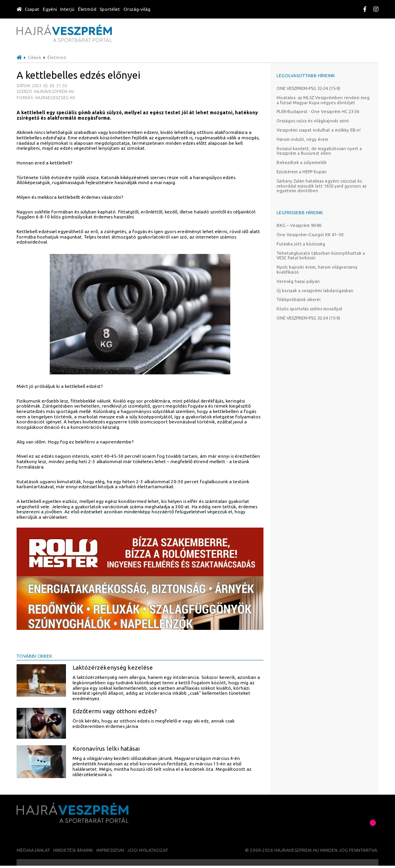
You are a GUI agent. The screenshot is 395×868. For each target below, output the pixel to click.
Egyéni (50, 9)
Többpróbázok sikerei (299, 299)
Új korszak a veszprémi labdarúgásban (315, 291)
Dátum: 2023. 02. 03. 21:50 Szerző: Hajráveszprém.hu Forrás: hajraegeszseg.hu (46, 92)
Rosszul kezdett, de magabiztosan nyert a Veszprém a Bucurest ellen (319, 151)
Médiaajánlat (33, 850)
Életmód (87, 9)
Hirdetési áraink (73, 850)
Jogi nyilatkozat (148, 850)
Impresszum (110, 850)
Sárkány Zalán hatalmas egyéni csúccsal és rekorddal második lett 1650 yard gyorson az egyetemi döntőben (322, 186)
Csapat (32, 9)
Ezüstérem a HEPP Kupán (302, 172)
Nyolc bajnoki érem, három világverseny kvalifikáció (317, 270)
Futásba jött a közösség (301, 244)
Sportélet (110, 9)
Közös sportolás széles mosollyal (309, 309)
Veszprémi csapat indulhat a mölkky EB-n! (319, 130)
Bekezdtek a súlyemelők (302, 162)
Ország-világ (137, 9)
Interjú (67, 9)
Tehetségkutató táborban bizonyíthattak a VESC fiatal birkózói (321, 256)
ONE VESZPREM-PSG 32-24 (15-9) (308, 88)
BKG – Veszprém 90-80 (299, 225)
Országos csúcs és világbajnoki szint (313, 121)
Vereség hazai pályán (298, 281)
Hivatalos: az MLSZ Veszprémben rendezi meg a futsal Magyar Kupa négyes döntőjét (323, 100)
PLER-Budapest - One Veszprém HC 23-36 (318, 112)
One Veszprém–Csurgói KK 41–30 (310, 235)
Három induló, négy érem (302, 139)
